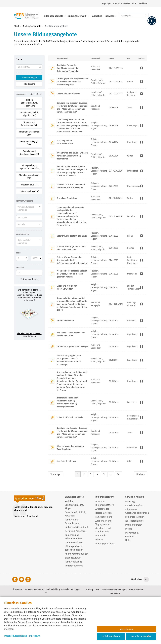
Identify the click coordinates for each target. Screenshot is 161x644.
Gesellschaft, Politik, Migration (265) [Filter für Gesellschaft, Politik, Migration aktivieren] (29, 114)
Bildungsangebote (54, 14)
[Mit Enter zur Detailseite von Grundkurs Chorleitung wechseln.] (98, 198)
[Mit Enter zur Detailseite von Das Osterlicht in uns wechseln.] (98, 461)
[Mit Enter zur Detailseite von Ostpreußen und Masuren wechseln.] (98, 94)
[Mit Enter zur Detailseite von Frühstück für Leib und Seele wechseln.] (98, 417)
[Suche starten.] (146, 14)
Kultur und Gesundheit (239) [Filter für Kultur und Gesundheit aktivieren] (29, 133)
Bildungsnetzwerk (77, 14)
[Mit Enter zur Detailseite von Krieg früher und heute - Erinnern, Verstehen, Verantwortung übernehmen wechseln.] (98, 156)
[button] (152, 21)
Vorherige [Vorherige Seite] (56, 474)
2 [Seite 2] (84, 474)
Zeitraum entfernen (29, 279)
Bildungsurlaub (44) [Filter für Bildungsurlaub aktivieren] (29, 185)
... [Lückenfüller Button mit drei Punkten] (111, 474)
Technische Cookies (141, 636)
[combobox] (29, 208)
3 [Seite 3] (91, 474)
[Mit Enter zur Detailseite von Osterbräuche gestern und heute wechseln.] (98, 236)
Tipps (39, 295)
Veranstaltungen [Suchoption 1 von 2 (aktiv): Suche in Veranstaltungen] (29, 78)
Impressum (34, 636)
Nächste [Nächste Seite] (141, 474)
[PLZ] (29, 218)
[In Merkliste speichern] (141, 68)
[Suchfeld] (29, 67)
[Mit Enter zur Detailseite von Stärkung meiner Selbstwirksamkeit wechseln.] (98, 142)
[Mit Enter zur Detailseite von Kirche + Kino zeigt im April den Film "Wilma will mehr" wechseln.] (98, 248)
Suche (19, 59)
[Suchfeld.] (134, 14)
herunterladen (29, 335)
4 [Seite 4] (97, 474)
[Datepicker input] (29, 273)
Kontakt (37, 298)
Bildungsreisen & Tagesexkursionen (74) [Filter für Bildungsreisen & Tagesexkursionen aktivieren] (29, 167)
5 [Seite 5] (104, 474)
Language (105, 3)
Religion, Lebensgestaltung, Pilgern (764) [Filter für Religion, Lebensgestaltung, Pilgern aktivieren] (29, 103)
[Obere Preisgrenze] (37, 258)
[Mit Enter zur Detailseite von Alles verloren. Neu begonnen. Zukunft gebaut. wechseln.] (98, 448)
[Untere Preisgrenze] (22, 258)
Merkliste (143, 3)
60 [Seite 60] (118, 474)
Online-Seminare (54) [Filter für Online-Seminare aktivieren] (29, 191)
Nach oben (137, 579)
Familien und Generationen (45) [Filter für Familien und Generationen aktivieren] (29, 124)
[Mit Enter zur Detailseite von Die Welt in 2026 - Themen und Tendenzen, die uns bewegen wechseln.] (98, 186)
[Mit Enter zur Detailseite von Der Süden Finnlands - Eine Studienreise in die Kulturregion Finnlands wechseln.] (98, 68)
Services (110, 14)
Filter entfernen (36, 94)
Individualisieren (111, 636)
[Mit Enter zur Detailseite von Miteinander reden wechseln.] (98, 321)
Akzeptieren (126, 629)
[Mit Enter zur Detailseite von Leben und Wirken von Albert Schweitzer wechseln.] (98, 287)
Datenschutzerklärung (16, 636)
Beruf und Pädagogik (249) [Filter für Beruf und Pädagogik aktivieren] (29, 143)
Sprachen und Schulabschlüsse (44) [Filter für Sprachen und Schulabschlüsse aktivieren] (29, 153)
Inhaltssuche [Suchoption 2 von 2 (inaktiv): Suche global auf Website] (29, 84)
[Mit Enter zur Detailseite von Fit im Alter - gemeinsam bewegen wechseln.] (98, 346)
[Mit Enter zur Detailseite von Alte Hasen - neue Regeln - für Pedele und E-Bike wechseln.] (98, 334)
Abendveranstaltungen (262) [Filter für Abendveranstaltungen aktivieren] (29, 177)
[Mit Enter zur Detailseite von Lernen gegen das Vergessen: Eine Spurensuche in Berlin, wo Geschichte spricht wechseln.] (98, 82)
